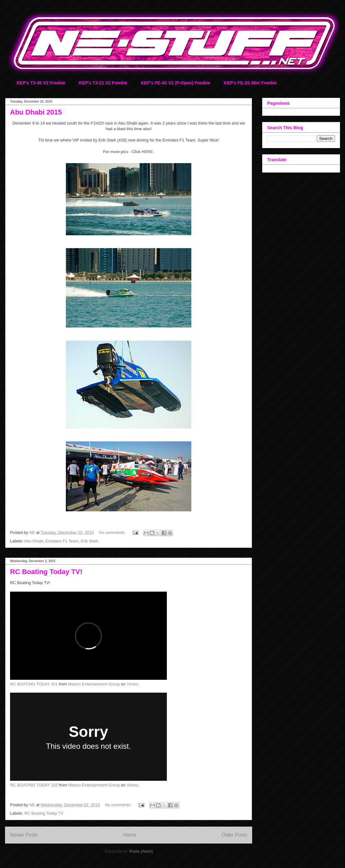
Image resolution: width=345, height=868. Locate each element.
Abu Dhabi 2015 (36, 112)
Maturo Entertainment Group (94, 684)
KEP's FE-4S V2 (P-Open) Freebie (175, 83)
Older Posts (234, 835)
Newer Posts (24, 835)
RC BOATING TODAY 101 (34, 684)
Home (130, 835)
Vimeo (133, 684)
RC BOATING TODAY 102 (34, 785)
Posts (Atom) (141, 851)
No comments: (113, 533)
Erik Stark (89, 541)
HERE (147, 152)
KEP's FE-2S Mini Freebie (250, 83)
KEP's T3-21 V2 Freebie (103, 83)
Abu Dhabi (34, 541)
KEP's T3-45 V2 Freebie (41, 83)
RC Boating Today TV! (46, 572)
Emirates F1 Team (62, 541)
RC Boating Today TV (44, 813)
